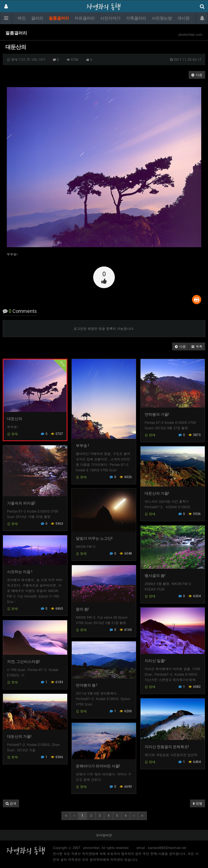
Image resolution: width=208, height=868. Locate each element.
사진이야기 (110, 18)
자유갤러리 (85, 18)
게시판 (183, 18)
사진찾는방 (162, 18)
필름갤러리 (59, 18)
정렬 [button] (198, 803)
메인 (22, 18)
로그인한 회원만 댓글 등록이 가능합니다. (104, 328)
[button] (180, 346)
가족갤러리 (136, 18)
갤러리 (37, 18)
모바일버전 (104, 835)
